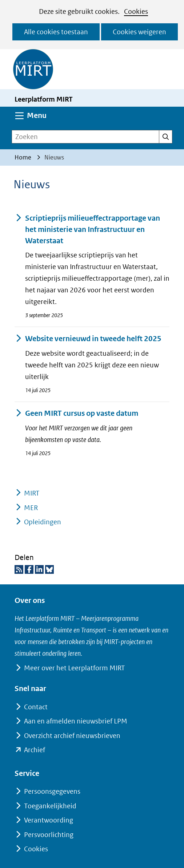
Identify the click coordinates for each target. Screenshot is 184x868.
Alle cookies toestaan (56, 32)
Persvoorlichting (49, 835)
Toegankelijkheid (50, 806)
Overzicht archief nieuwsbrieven (72, 736)
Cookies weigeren (139, 32)
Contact (36, 707)
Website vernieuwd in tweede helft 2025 (88, 339)
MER (31, 508)
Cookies (136, 11)
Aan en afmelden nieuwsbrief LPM (76, 721)
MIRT (32, 493)
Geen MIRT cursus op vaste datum (76, 413)
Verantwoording (49, 820)
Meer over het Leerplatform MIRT (74, 668)
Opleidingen (43, 522)
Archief (35, 750)
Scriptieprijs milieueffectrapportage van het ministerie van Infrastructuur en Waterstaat (87, 230)
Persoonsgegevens (52, 791)
